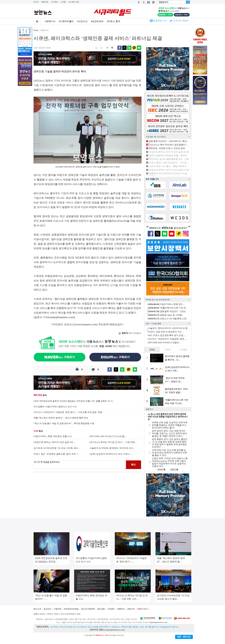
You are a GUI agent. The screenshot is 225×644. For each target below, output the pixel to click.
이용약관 (57, 609)
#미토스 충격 (114, 21)
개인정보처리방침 (71, 609)
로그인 (36, 2)
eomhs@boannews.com (61, 317)
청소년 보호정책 (88, 609)
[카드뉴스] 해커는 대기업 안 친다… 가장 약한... (113, 442)
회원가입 (45, 2)
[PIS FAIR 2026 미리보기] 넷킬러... (164, 343)
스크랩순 (183, 350)
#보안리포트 (97, 21)
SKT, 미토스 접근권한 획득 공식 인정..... (167, 335)
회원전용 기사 (160, 21)
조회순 (152, 350)
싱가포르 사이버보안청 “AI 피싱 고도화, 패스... (57, 448)
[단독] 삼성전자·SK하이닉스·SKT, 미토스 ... (111, 454)
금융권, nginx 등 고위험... (166, 315)
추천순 (168, 350)
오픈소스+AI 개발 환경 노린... (168, 319)
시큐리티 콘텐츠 (181, 21)
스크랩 (63, 2)
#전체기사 (50, 21)
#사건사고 (82, 21)
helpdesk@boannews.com (158, 622)
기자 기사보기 (130, 333)
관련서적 (131, 609)
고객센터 (111, 609)
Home (36, 30)
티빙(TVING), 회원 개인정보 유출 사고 (53, 436)
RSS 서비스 (143, 609)
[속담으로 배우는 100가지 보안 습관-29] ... (55, 442)
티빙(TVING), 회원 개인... (166, 304)
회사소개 (37, 609)
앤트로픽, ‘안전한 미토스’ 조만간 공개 (167, 148)
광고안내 (47, 609)
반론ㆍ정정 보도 (184, 637)
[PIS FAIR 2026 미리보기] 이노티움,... (108, 436)
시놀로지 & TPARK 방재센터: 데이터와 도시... (112, 448)
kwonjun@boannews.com (114, 630)
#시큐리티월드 (66, 21)
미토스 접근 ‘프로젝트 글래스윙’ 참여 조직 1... (57, 454)
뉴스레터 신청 (74, 2)
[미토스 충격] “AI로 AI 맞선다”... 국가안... (168, 163)
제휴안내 (121, 609)
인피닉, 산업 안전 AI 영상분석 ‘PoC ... (166, 332)
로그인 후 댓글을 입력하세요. (80, 465)
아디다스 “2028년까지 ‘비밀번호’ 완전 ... (167, 339)
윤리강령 (101, 609)
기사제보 (54, 2)
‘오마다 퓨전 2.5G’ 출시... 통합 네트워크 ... (169, 166)
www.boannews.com (86, 324)
